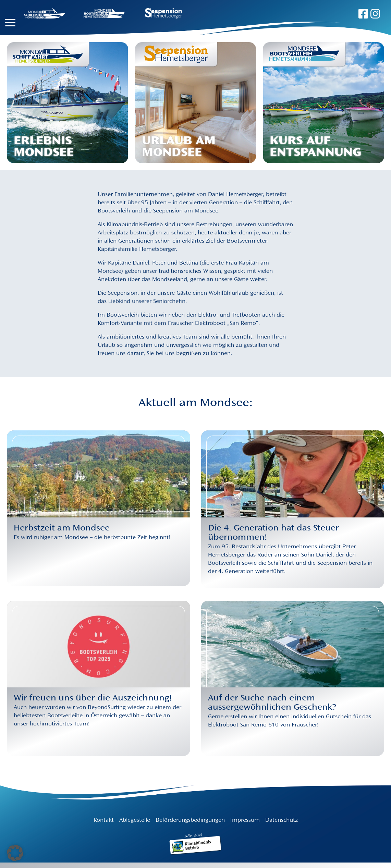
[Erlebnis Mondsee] (68, 103)
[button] (15, 853)
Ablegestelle (135, 820)
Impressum (245, 820)
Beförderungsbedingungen (190, 820)
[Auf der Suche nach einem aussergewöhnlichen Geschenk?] (293, 722)
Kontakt (104, 820)
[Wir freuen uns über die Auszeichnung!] (99, 722)
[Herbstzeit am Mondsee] (99, 552)
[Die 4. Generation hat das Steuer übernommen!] (293, 553)
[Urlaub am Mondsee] (196, 103)
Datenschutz (282, 820)
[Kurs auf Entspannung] (323, 103)
